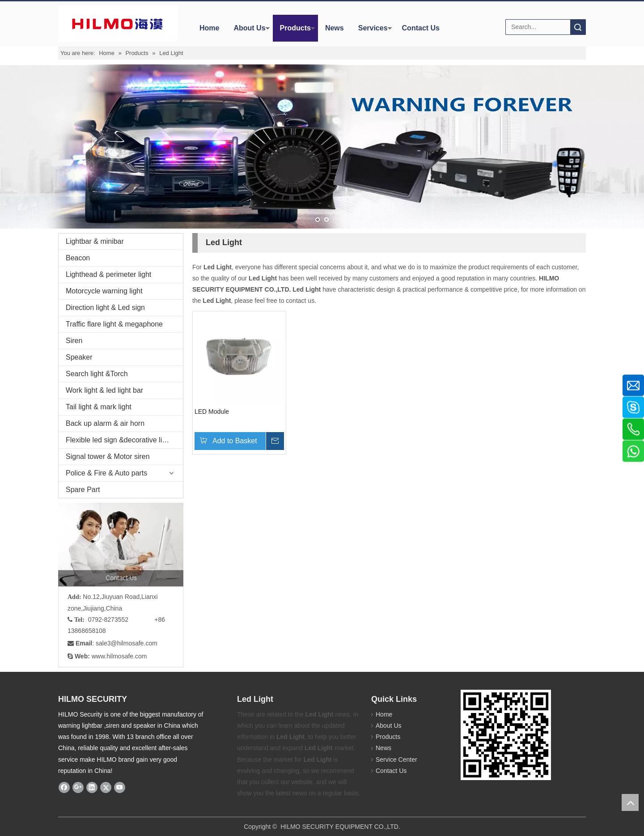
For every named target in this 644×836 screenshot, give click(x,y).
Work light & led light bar (104, 390)
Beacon (78, 258)
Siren (74, 341)
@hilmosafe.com (134, 643)
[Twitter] (106, 787)
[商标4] (118, 24)
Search (578, 27)
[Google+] (78, 787)
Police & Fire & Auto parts (106, 473)
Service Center (396, 759)
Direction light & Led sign (105, 308)
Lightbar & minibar (95, 241)
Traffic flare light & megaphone (114, 324)
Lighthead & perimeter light (108, 274)
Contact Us (421, 28)
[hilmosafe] (506, 734)
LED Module (212, 412)
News (335, 28)
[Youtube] (120, 787)
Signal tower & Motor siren (108, 456)
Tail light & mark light (99, 407)
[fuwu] (121, 545)
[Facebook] (64, 787)
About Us (249, 28)
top (630, 802)
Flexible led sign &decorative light (119, 440)
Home (209, 28)
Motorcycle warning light (104, 291)
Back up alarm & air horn (105, 423)
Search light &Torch (97, 374)
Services (373, 28)
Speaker (79, 357)
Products (295, 28)
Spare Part (83, 490)
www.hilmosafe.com (119, 656)
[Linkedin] (92, 787)
